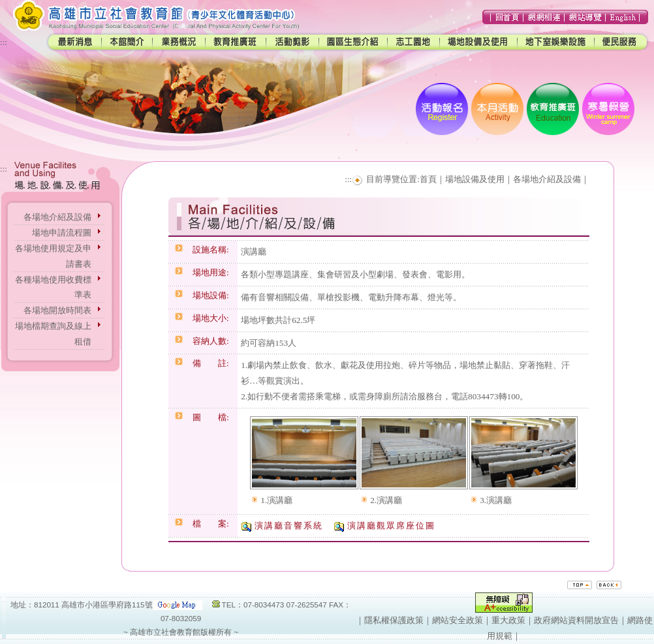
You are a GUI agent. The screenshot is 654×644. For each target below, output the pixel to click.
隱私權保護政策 (394, 620)
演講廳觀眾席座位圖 (391, 526)
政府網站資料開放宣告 (576, 620)
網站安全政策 (458, 620)
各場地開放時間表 (57, 310)
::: (4, 42)
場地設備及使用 (475, 179)
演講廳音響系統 (289, 526)
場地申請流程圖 (62, 233)
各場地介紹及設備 (57, 217)
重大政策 (508, 620)
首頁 (428, 179)
